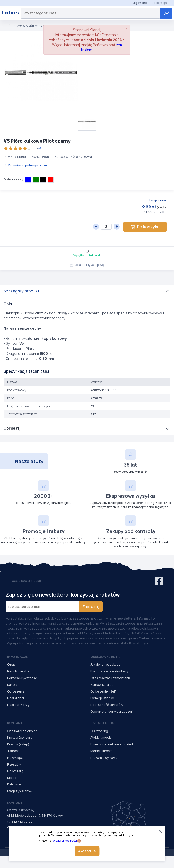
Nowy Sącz (15, 758)
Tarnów (13, 751)
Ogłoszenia (16, 691)
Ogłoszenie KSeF (103, 691)
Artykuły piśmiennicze (31, 26)
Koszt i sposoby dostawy (109, 671)
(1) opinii (23, 148)
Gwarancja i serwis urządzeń (112, 711)
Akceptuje (87, 851)
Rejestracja (159, 3)
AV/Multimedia (101, 737)
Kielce (12, 778)
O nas (11, 664)
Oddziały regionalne (22, 731)
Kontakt (15, 723)
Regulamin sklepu (20, 671)
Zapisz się (91, 607)
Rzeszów (14, 764)
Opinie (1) (12, 428)
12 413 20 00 (23, 822)
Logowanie (140, 3)
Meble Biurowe (101, 751)
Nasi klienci (16, 698)
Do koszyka (145, 227)
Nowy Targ (15, 771)
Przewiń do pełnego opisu (25, 165)
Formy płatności (102, 698)
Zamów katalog (102, 685)
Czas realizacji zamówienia (111, 678)
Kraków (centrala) (21, 737)
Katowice (14, 784)
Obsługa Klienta (105, 657)
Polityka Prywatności (22, 678)
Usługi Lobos (102, 723)
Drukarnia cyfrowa (104, 758)
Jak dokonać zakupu (105, 664)
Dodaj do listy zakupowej (87, 265)
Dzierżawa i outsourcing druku (113, 744)
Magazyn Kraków (20, 791)
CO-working (99, 731)
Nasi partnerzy (18, 705)
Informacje (17, 657)
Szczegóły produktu (23, 291)
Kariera (12, 685)
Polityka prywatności (64, 841)
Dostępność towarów (107, 705)
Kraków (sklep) (18, 744)
